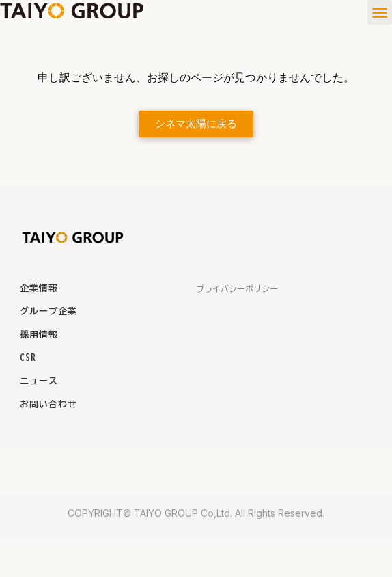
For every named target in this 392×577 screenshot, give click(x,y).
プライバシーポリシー (237, 288)
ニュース (39, 381)
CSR (28, 358)
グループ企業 (48, 311)
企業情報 (39, 288)
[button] (380, 12)
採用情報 (39, 335)
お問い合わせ (48, 404)
